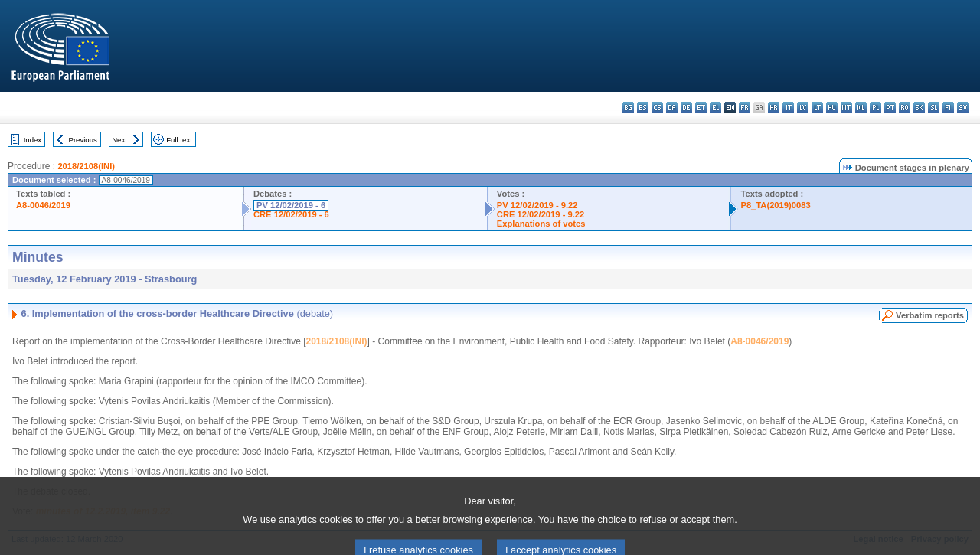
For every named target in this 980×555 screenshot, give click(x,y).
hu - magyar (832, 108)
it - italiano (788, 108)
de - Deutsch (686, 108)
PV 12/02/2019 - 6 (291, 205)
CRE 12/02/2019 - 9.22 (541, 214)
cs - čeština (657, 108)
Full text (179, 140)
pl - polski (875, 108)
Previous (83, 140)
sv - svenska (963, 108)
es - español (643, 108)
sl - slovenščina (934, 108)
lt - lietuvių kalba (817, 108)
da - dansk (672, 108)
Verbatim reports (930, 315)
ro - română (905, 108)
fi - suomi (948, 108)
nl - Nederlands (861, 108)
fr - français (745, 108)
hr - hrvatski (774, 108)
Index (33, 140)
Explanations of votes (541, 224)
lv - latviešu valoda (803, 108)
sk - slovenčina (919, 108)
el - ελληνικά (715, 108)
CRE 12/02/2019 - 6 (291, 214)
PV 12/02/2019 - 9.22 (537, 205)
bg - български (628, 108)
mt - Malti (846, 108)
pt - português (890, 108)
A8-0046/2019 (43, 205)
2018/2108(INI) (86, 166)
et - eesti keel (701, 108)
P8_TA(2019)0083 (775, 205)
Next (119, 140)
